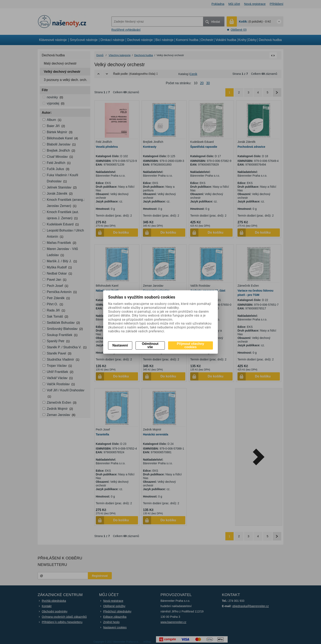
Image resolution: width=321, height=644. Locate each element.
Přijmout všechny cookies (190, 345)
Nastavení (120, 345)
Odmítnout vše (150, 345)
